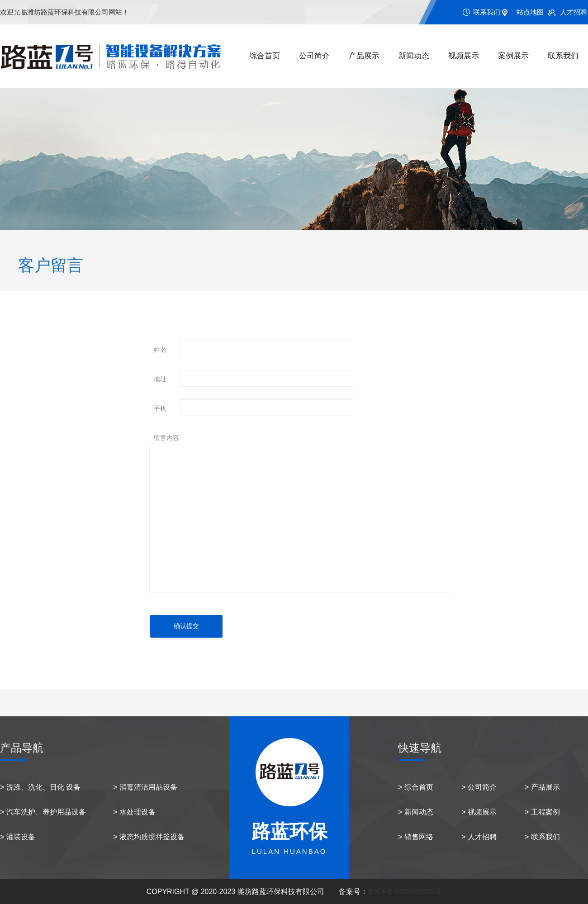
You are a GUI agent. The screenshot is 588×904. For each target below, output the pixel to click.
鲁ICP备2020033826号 (405, 892)
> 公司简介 (479, 787)
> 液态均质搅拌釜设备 (149, 837)
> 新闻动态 (416, 812)
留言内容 (166, 438)
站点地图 (530, 12)
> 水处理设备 (134, 812)
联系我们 (487, 12)
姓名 (160, 350)
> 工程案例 (542, 812)
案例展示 (513, 56)
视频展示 (464, 56)
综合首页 (265, 56)
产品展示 (364, 56)
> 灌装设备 (18, 837)
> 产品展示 (542, 787)
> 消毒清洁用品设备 (145, 787)
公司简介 (314, 56)
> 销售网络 (416, 837)
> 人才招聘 (479, 837)
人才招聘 (574, 12)
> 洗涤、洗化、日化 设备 (40, 787)
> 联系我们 (542, 837)
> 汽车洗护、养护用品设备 (43, 812)
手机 (160, 408)
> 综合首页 (416, 787)
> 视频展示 (479, 812)
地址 (160, 379)
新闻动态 (414, 56)
